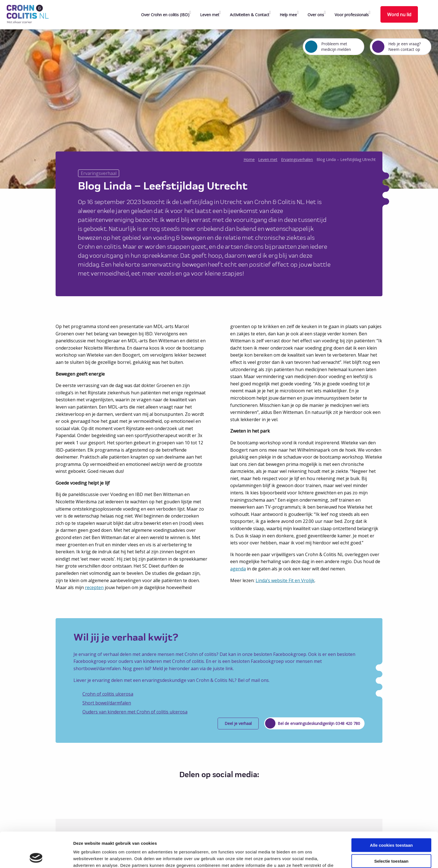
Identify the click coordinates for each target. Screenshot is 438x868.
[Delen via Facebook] (202, 788)
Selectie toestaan (391, 828)
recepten (94, 587)
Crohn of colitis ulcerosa (108, 694)
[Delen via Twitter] (213, 788)
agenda (238, 569)
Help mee (288, 15)
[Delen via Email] (233, 788)
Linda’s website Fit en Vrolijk (285, 580)
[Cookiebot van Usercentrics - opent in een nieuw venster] (36, 857)
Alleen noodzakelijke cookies (391, 844)
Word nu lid (399, 15)
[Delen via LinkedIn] (223, 788)
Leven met (210, 15)
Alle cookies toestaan (391, 812)
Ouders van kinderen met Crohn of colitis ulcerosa (135, 712)
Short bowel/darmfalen (107, 703)
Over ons (316, 15)
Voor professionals (352, 15)
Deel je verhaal (238, 723)
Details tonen (302, 857)
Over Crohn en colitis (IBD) (165, 15)
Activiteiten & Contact (250, 15)
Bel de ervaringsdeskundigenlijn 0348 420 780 (319, 723)
